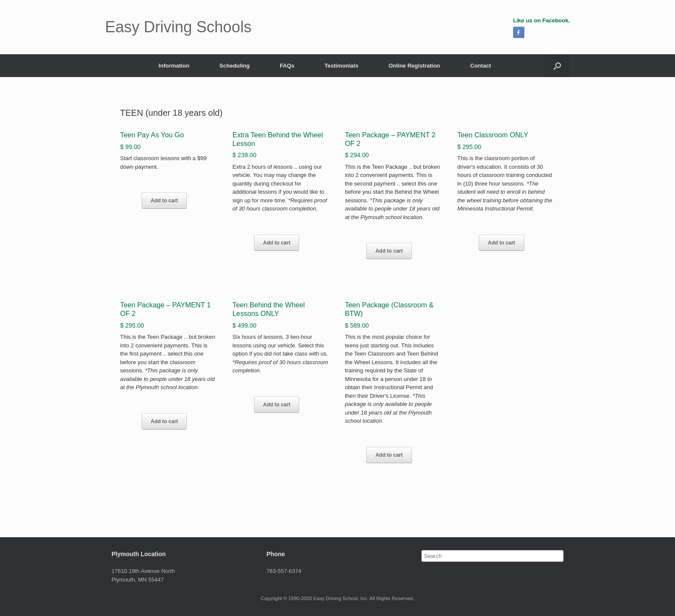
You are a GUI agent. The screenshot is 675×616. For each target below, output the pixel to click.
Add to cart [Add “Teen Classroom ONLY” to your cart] (501, 243)
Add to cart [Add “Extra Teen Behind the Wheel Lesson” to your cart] (277, 243)
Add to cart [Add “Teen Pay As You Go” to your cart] (164, 201)
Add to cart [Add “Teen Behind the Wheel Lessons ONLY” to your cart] (277, 405)
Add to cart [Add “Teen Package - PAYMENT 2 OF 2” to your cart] (389, 251)
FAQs (287, 66)
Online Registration (414, 66)
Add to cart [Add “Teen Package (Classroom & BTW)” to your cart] (389, 455)
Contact (480, 66)
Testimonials (342, 66)
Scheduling (235, 66)
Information (174, 66)
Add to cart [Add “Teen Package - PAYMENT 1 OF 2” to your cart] (164, 421)
